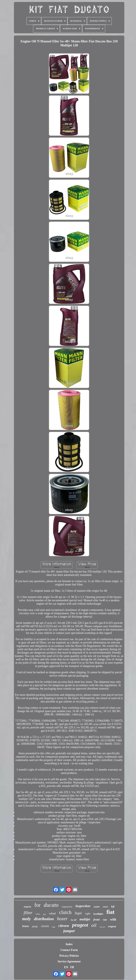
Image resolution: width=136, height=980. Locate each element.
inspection (83, 906)
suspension (67, 907)
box (45, 914)
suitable (97, 907)
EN (66, 967)
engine (28, 907)
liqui (78, 913)
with (113, 919)
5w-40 (74, 920)
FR (72, 967)
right (88, 914)
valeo (38, 914)
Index (69, 944)
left (113, 907)
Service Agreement (69, 961)
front (96, 919)
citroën (45, 926)
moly (26, 919)
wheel (52, 913)
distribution (44, 919)
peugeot (80, 925)
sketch (105, 907)
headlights (98, 914)
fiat (111, 912)
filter (28, 913)
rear (54, 927)
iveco (25, 926)
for (37, 905)
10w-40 (102, 927)
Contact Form (69, 950)
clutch (65, 912)
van (105, 920)
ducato (51, 905)
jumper (69, 931)
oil (94, 925)
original (112, 926)
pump (35, 926)
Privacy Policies (69, 956)
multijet (85, 919)
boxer (62, 919)
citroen (64, 926)
